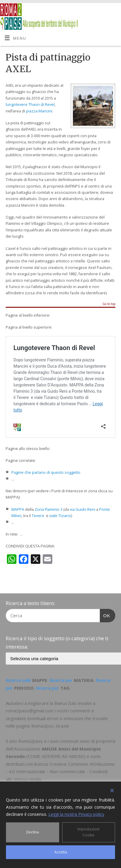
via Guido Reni (83, 509)
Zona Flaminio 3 (49, 509)
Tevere (38, 516)
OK (105, 615)
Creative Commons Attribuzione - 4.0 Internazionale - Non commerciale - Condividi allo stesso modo (60, 772)
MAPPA (18, 509)
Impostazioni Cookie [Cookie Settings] (88, 832)
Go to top (109, 304)
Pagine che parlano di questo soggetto (46, 472)
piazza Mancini (39, 111)
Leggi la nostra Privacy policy (76, 814)
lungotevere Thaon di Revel (30, 105)
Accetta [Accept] (61, 852)
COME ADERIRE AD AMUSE (56, 756)
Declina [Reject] (33, 832)
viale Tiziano (60, 516)
